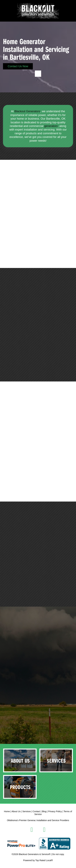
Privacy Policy (55, 811)
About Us (16, 811)
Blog (44, 811)
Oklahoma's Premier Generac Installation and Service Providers (38, 820)
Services (27, 811)
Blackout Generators (27, 111)
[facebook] (32, 830)
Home (7, 811)
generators (51, 126)
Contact (36, 811)
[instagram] (44, 830)
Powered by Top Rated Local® (38, 860)
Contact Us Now (18, 66)
